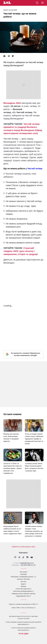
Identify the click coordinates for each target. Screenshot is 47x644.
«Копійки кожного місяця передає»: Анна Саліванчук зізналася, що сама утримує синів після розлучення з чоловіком (34, 531)
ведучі (23, 584)
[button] (42, 3)
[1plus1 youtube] (32, 557)
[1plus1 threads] (19, 557)
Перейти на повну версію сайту (23, 547)
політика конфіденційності (23, 591)
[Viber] (13, 56)
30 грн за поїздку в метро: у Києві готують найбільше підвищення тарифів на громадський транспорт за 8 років (34, 439)
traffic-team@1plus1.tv (23, 630)
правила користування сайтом (23, 594)
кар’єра (23, 582)
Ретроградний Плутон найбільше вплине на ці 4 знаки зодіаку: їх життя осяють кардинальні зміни (12, 530)
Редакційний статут (23, 596)
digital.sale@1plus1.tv (23, 624)
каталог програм (23, 579)
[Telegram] (9, 56)
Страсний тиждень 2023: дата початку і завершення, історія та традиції (21, 251)
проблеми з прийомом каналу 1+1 (24, 577)
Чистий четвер (35, 169)
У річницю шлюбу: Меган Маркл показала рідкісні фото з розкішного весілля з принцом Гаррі (34, 467)
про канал (23, 572)
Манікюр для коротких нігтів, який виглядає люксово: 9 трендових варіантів (11, 438)
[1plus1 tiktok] (23, 557)
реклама (23, 574)
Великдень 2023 (12, 103)
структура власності (23, 589)
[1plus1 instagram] (15, 557)
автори (23, 587)
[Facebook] (4, 56)
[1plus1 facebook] (27, 557)
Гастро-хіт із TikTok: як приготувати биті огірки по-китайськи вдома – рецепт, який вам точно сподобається (13, 468)
